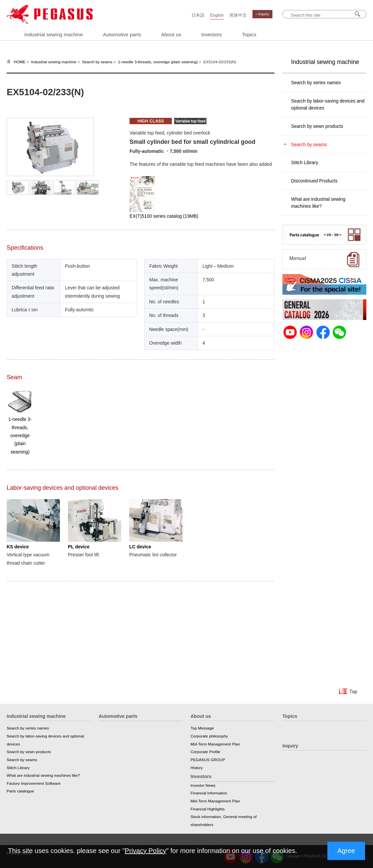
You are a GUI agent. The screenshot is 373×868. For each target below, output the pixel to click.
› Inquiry (262, 14)
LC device (140, 547)
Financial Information (209, 793)
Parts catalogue (20, 791)
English (217, 15)
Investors (211, 34)
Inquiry (290, 746)
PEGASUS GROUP (208, 760)
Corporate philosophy (209, 736)
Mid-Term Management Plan (215, 744)
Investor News (203, 785)
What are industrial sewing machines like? (318, 203)
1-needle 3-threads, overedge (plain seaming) (158, 62)
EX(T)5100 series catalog (164, 216)
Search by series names (316, 83)
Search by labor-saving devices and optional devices (328, 104)
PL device (79, 547)
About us (171, 34)
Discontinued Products (314, 181)
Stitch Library (305, 162)
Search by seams (97, 62)
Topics (249, 34)
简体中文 (238, 15)
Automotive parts (122, 34)
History (197, 768)
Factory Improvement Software (34, 783)
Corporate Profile (205, 752)
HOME (20, 62)
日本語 (198, 15)
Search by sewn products (317, 126)
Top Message (202, 728)
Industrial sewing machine (54, 34)
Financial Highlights (208, 809)
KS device (18, 547)
